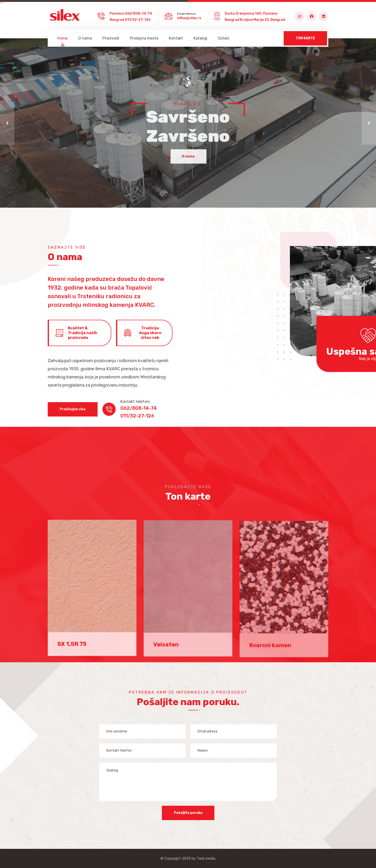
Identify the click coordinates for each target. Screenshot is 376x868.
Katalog (200, 38)
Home (62, 39)
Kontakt (176, 38)
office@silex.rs (189, 18)
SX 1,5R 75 (72, 648)
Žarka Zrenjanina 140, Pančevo (251, 14)
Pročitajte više (73, 409)
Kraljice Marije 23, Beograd (263, 20)
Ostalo (223, 38)
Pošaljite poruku (188, 813)
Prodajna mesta (144, 38)
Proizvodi (111, 38)
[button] (7, 123)
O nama (85, 38)
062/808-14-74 (138, 14)
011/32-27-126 (138, 20)
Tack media (206, 858)
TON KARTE (305, 38)
